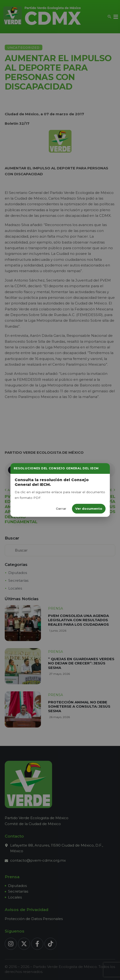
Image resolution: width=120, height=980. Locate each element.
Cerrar (61, 509)
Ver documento (89, 509)
